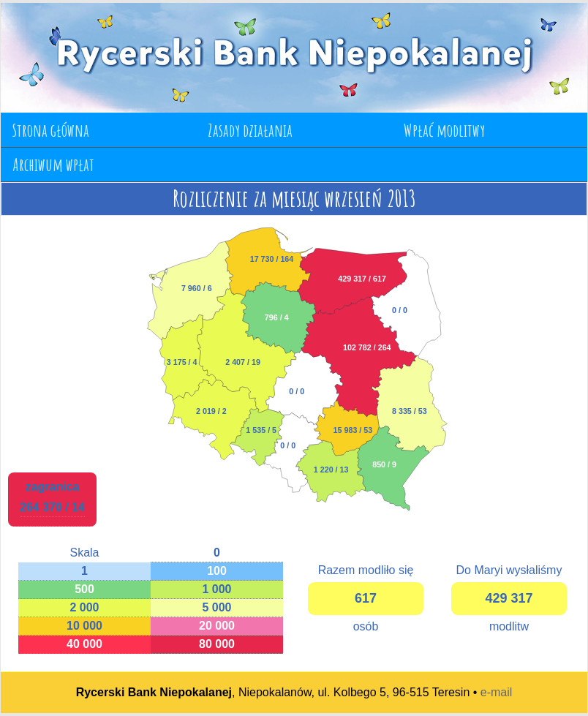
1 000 (216, 589)
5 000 (216, 607)
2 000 (84, 607)
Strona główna (51, 130)
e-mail (497, 692)
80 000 (217, 644)
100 (217, 571)
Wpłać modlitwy (444, 130)
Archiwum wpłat (53, 165)
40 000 (84, 644)
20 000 (217, 626)
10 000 (84, 626)
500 (84, 589)
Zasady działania (250, 130)
